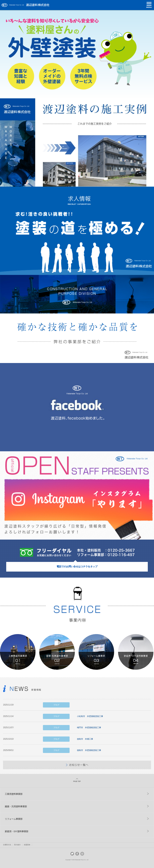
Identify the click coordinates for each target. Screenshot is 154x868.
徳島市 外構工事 (85, 739)
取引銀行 (17, 845)
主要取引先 (7, 845)
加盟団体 (27, 845)
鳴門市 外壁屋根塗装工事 (89, 728)
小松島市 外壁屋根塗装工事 (90, 716)
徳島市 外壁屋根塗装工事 (89, 750)
